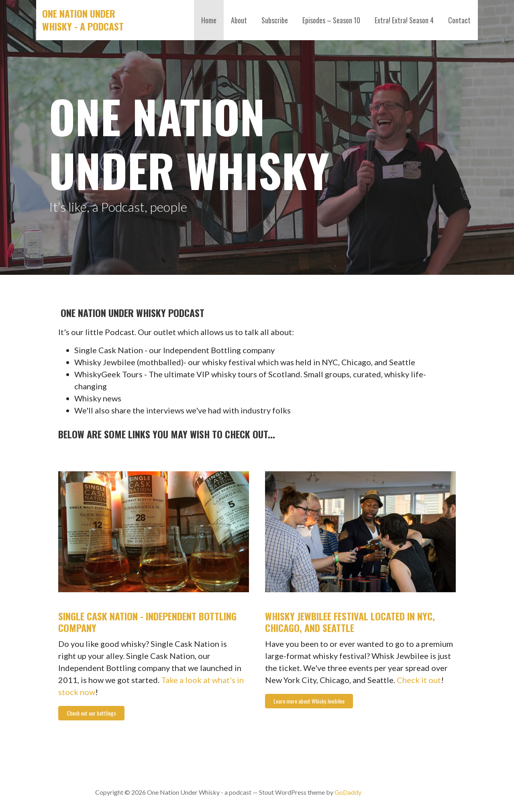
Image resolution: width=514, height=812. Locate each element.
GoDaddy (348, 792)
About (239, 20)
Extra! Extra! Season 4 (404, 20)
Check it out (419, 680)
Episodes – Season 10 (331, 20)
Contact (459, 20)
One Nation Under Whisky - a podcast (83, 20)
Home (209, 20)
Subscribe (275, 20)
